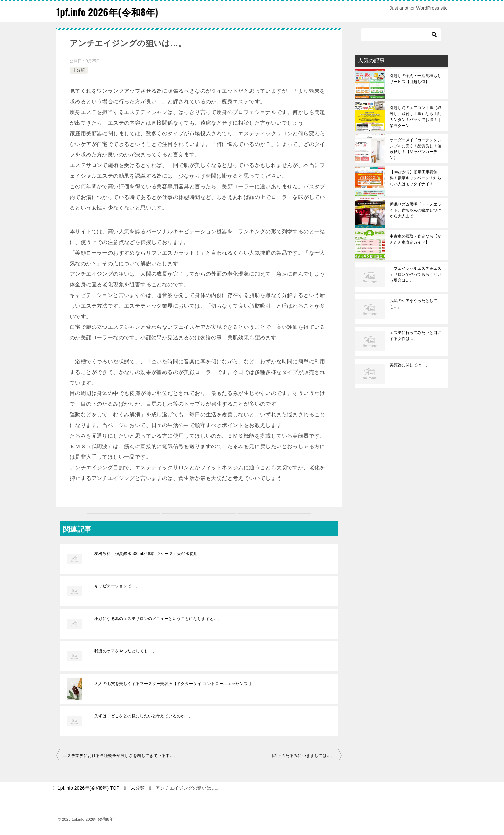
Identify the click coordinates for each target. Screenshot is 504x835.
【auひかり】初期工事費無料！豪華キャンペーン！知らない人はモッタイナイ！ (415, 178)
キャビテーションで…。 (117, 586)
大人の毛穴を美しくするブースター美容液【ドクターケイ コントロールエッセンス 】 (174, 684)
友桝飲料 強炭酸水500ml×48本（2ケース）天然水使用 (146, 554)
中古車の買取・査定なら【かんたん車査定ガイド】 (415, 239)
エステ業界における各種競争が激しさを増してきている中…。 (121, 756)
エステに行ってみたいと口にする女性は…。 (415, 336)
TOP (89, 788)
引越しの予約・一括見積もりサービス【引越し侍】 (415, 79)
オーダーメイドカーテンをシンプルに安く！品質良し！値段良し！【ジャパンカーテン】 (415, 149)
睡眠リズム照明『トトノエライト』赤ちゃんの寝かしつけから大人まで (415, 210)
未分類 (79, 70)
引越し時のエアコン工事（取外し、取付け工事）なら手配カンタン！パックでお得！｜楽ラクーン (415, 117)
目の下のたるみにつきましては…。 (302, 756)
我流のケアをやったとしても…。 (125, 651)
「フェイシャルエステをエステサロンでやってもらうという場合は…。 (415, 274)
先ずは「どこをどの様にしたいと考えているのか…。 (144, 716)
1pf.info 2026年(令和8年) (109, 11)
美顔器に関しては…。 (409, 365)
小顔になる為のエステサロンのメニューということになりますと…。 (158, 619)
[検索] (401, 35)
